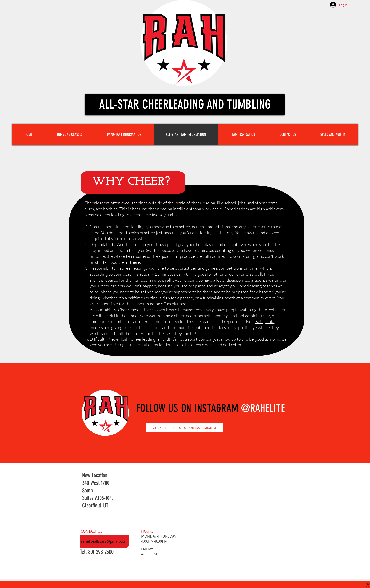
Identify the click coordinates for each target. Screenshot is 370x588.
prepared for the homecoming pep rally (137, 280)
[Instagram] (367, 585)
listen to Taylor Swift (137, 250)
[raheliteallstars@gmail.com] (104, 541)
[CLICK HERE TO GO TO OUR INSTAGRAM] (185, 428)
